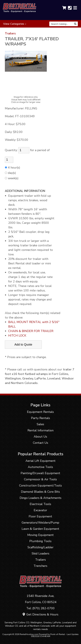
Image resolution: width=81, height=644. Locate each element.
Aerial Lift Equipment (40, 461)
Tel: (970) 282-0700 (40, 608)
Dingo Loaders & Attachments (40, 498)
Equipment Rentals (40, 412)
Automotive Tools (40, 467)
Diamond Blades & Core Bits (40, 492)
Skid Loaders (40, 553)
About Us (40, 437)
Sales (40, 424)
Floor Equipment (40, 516)
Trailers (10, 33)
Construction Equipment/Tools (40, 486)
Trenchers (40, 566)
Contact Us (40, 443)
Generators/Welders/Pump (40, 523)
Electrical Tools (40, 504)
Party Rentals (40, 418)
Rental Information (40, 430)
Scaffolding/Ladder (40, 547)
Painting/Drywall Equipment (40, 473)
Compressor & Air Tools (40, 479)
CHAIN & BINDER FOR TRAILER (31, 331)
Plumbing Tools (40, 541)
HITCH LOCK (17, 336)
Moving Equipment (40, 535)
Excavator (40, 510)
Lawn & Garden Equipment (40, 529)
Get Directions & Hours (40, 614)
